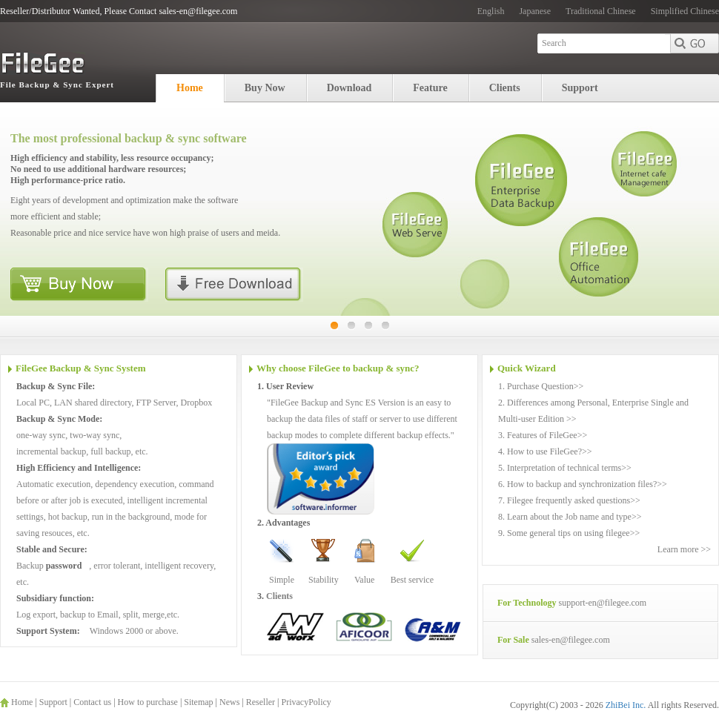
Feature (430, 88)
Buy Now (265, 88)
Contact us (92, 702)
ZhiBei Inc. (627, 705)
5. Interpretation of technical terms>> (565, 468)
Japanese (535, 11)
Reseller (261, 702)
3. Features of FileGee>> (543, 435)
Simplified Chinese (685, 11)
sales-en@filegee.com (571, 640)
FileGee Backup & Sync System (81, 368)
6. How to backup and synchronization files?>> (583, 484)
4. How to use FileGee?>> (545, 451)
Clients (505, 88)
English (491, 11)
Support (580, 88)
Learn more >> (684, 549)
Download (349, 88)
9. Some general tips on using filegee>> (569, 533)
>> (579, 386)
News (229, 702)
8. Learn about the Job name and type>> (570, 517)
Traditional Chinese (601, 11)
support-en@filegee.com (602, 603)
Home (190, 88)
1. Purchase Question (536, 386)
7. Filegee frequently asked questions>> (569, 500)
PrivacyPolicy (306, 702)
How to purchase (148, 702)
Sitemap (198, 702)
